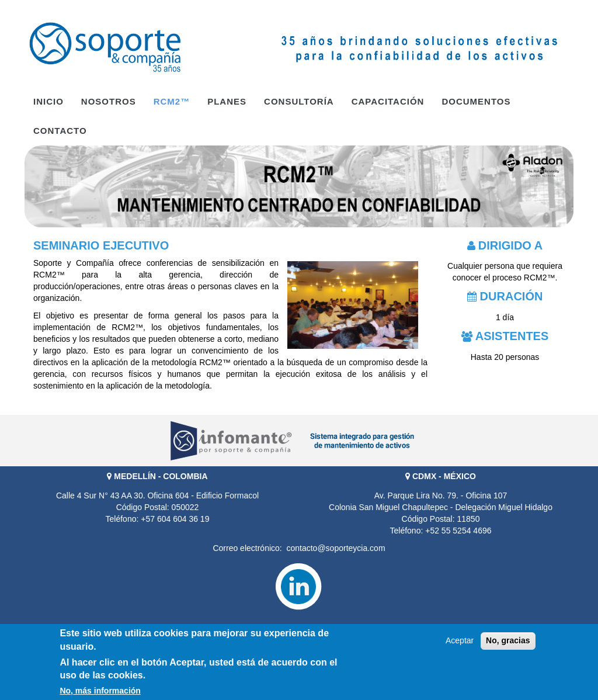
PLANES (227, 101)
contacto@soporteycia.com (335, 548)
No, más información (100, 692)
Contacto (60, 131)
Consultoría (299, 101)
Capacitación (388, 101)
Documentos (476, 101)
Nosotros (109, 101)
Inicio (48, 101)
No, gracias (508, 642)
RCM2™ (172, 101)
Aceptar (460, 642)
